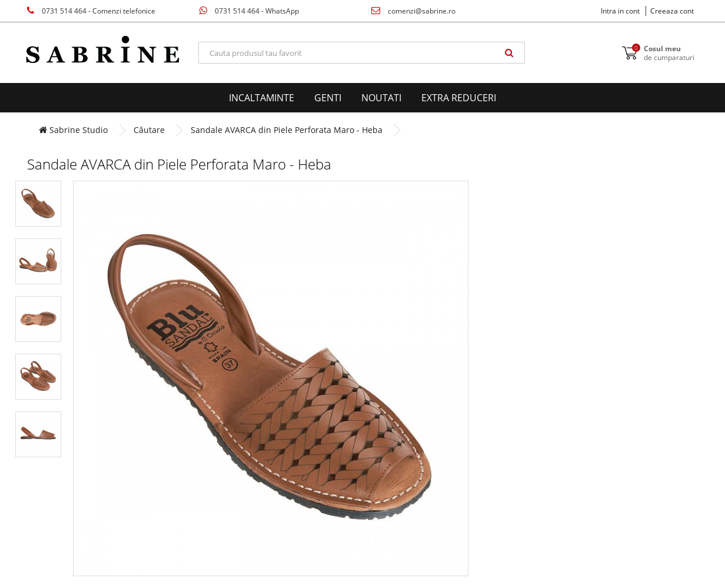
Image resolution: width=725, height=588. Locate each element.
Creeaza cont (672, 11)
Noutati (381, 98)
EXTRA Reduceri (459, 98)
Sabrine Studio (73, 130)
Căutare (149, 130)
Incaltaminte (262, 98)
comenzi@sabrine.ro (413, 11)
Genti (328, 98)
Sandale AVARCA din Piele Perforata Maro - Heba (287, 130)
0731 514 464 (91, 11)
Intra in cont (620, 11)
